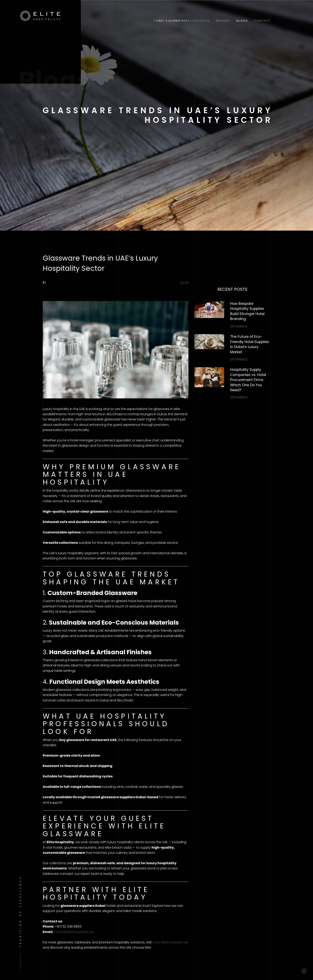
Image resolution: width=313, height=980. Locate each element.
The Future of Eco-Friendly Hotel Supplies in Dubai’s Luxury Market (250, 344)
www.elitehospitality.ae (170, 942)
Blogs (242, 21)
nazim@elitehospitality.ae (74, 932)
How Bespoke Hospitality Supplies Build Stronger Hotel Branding (247, 311)
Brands (223, 21)
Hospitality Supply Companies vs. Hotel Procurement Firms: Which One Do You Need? (248, 380)
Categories (199, 21)
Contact (262, 21)
